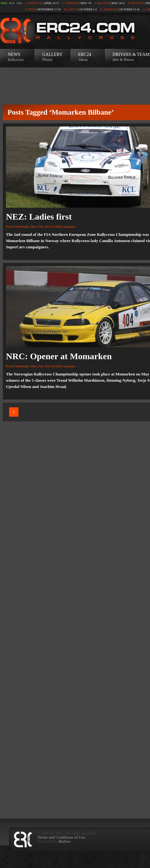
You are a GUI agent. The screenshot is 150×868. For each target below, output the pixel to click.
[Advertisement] (75, 738)
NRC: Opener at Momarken (59, 356)
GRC (20, 3)
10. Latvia (71, 9)
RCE (12, 3)
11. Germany (109, 9)
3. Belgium (102, 3)
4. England (136, 3)
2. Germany (70, 3)
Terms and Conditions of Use (61, 837)
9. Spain (30, 9)
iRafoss (64, 841)
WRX (4, 3)
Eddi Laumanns (65, 227)
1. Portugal (34, 3)
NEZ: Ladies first (39, 217)
